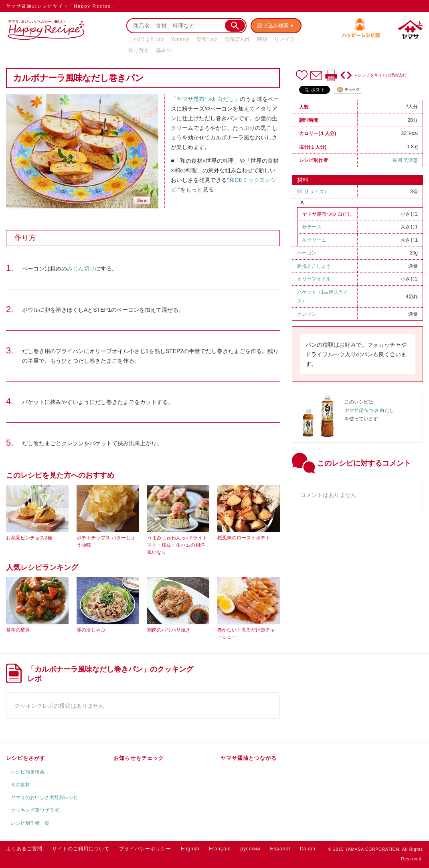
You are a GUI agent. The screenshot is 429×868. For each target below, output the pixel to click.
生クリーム (314, 240)
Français (220, 849)
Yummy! (180, 39)
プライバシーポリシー (145, 849)
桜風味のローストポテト (244, 538)
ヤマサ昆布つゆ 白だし (327, 214)
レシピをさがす (26, 758)
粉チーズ (312, 227)
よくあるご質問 (24, 849)
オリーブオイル (314, 279)
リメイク (285, 39)
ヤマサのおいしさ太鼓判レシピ (45, 797)
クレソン (307, 314)
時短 (262, 39)
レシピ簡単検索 (28, 772)
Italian (308, 849)
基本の (164, 50)
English (190, 849)
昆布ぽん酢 (237, 39)
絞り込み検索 (273, 25)
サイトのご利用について (81, 849)
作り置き (139, 50)
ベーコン (307, 253)
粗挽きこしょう (314, 266)
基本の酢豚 (18, 630)
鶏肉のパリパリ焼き (169, 630)
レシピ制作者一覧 (30, 823)
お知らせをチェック (139, 758)
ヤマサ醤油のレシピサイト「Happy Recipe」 (61, 6)
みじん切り (81, 268)
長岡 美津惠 (405, 160)
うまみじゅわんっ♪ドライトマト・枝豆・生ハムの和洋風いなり (177, 545)
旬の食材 (20, 785)
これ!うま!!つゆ (146, 39)
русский (250, 849)
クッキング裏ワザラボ (35, 810)
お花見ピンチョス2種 (29, 538)
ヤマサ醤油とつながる (249, 758)
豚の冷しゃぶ (91, 630)
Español (280, 849)
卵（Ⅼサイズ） (313, 192)
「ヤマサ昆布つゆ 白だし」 (205, 99)
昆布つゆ (207, 39)
